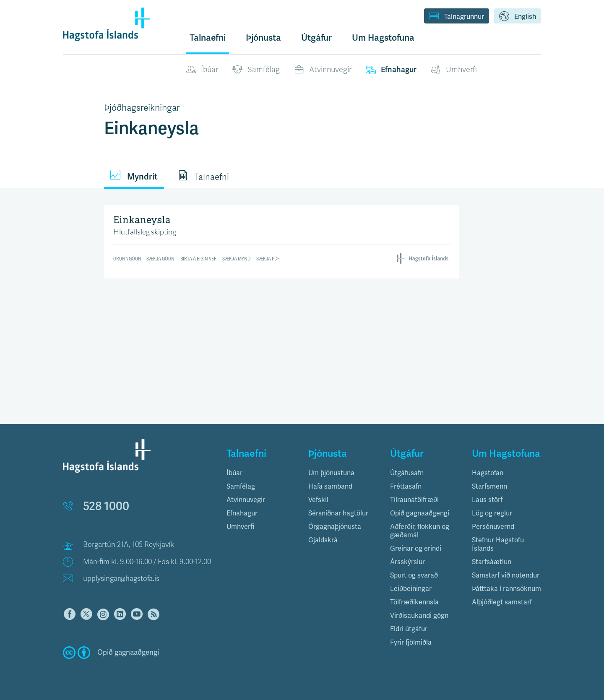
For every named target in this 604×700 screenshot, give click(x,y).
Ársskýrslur (407, 562)
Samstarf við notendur (506, 575)
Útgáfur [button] (316, 38)
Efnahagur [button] (242, 513)
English (518, 17)
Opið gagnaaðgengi (420, 513)
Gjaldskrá (323, 540)
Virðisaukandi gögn (419, 616)
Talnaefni (208, 38)
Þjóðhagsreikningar (142, 108)
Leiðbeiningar (411, 589)
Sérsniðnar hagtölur (338, 513)
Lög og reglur (492, 513)
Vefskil (318, 500)
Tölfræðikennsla (414, 602)
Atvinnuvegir (323, 70)
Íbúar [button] (234, 473)
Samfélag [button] (241, 487)
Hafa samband (330, 487)
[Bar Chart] (282, 240)
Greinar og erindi (416, 549)
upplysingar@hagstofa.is (121, 579)
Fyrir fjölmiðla (411, 643)
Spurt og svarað (414, 575)
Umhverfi (454, 70)
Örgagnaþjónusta (335, 527)
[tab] (261, 473)
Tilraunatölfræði (414, 500)
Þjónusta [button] (263, 38)
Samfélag (256, 70)
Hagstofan (488, 473)
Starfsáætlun (492, 562)
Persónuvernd (493, 527)
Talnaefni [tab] (203, 176)
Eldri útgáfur (409, 629)
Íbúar (202, 70)
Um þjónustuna (331, 473)
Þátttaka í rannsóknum (506, 589)
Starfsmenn (489, 487)
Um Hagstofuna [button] (383, 38)
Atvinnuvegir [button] (246, 500)
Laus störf (487, 500)
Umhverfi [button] (240, 527)
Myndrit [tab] (134, 176)
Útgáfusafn (407, 473)
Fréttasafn (406, 487)
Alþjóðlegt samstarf (502, 602)
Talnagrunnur (457, 17)
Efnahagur (391, 70)
